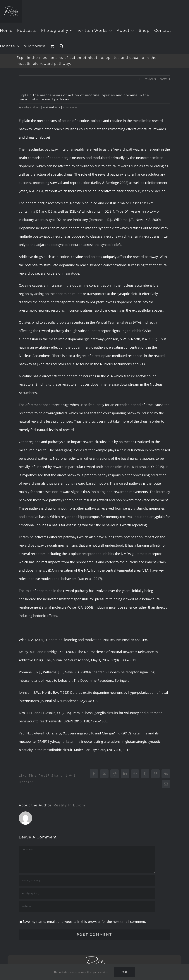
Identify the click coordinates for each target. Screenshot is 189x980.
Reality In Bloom (31, 107)
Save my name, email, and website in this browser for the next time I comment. (84, 922)
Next (163, 79)
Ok (125, 972)
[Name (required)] (87, 880)
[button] (62, 46)
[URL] (87, 906)
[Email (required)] (87, 893)
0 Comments (70, 107)
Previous (149, 79)
